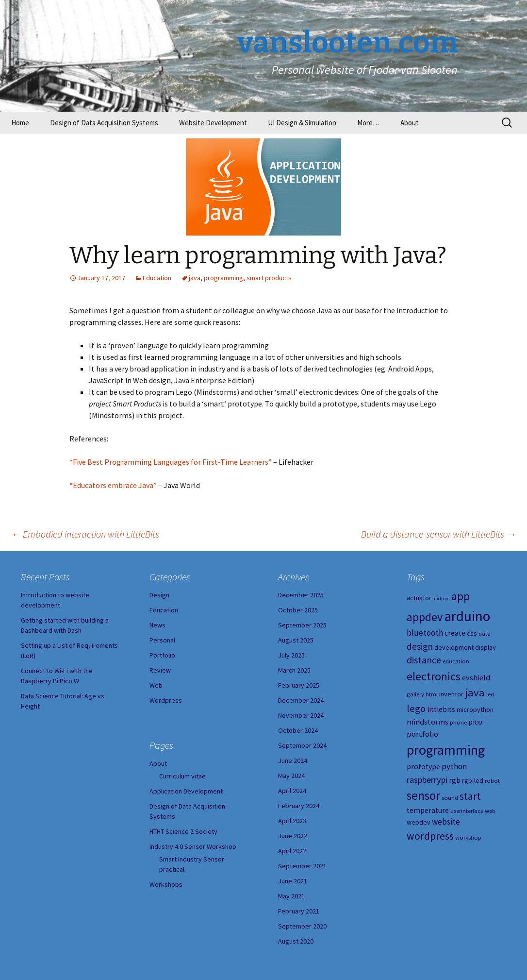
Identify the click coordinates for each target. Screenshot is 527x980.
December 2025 (301, 595)
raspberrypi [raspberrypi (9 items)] (427, 780)
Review (160, 670)
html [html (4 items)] (432, 694)
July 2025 (291, 655)
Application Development (186, 791)
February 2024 (299, 806)
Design (159, 595)
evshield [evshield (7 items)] (476, 677)
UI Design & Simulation (302, 123)
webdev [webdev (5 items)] (419, 822)
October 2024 (298, 730)
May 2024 (291, 776)
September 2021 (302, 866)
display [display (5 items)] (486, 647)
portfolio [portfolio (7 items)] (422, 734)
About (410, 123)
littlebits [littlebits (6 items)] (441, 709)
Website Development (213, 123)
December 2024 (301, 700)
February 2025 (299, 685)
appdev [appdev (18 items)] (425, 617)
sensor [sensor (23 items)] (423, 795)
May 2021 (291, 896)
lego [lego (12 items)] (416, 709)
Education (157, 278)
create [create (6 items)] (455, 633)
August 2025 (296, 640)
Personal (162, 640)
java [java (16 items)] (475, 693)
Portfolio (162, 655)
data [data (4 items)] (485, 634)
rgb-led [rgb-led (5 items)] (473, 780)
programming (223, 278)
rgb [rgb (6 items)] (455, 780)
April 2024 (292, 791)
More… (368, 123)
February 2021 (299, 911)
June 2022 (293, 836)
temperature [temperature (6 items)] (428, 810)
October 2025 (298, 610)
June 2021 (293, 881)
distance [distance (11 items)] (424, 660)
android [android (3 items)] (441, 599)
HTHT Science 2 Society (183, 831)
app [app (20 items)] (461, 596)
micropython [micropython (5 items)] (475, 710)
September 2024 (302, 745)
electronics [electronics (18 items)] (434, 676)
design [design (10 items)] (420, 646)
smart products (269, 278)
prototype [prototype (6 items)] (423, 767)
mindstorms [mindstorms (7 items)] (428, 722)
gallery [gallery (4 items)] (415, 694)
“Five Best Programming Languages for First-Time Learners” (171, 462)
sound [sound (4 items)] (450, 798)
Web (156, 685)
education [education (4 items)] (456, 661)
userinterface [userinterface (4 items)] (467, 811)
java (195, 278)
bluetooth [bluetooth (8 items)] (425, 633)
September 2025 (302, 625)
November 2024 (301, 715)
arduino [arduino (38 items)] (467, 616)
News (157, 625)
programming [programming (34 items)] (446, 750)
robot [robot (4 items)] (492, 781)
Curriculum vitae (182, 776)
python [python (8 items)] (454, 766)
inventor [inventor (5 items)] (451, 694)
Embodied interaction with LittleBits (85, 534)
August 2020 (296, 941)
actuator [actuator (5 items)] (419, 598)
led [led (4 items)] (490, 694)
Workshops (166, 884)
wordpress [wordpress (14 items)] (430, 836)
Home (20, 123)
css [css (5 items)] (472, 633)
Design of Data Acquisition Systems (104, 123)
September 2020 (302, 926)
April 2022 (292, 851)
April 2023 (292, 821)
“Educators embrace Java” (113, 485)
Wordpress (166, 700)
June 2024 (293, 760)
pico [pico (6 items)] (475, 722)
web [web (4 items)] (490, 811)
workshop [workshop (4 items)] (468, 837)
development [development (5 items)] (454, 647)
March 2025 (294, 670)
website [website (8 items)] (446, 822)
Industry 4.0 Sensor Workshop (193, 846)
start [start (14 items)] (470, 796)
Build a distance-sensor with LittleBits (438, 534)
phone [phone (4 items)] (458, 722)
